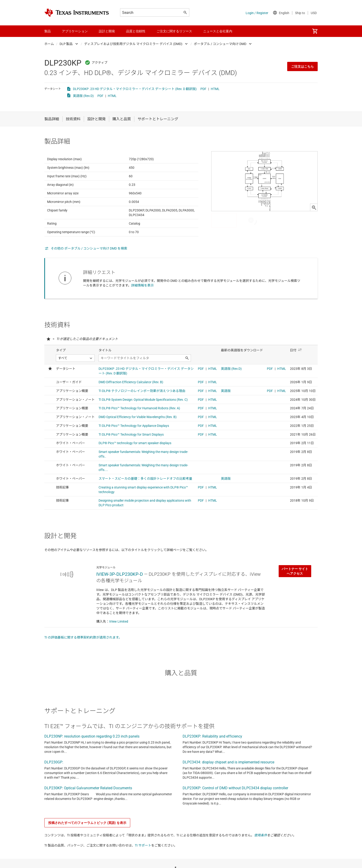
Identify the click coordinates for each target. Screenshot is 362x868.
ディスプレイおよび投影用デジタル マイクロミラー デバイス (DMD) (133, 44)
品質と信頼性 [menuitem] (136, 31)
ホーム (49, 44)
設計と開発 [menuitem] (107, 31)
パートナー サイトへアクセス (295, 594)
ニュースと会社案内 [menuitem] (218, 31)
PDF (203, 89)
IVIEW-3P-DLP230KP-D (120, 597)
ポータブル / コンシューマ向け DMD (220, 44)
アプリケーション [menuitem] (75, 31)
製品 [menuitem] (48, 31)
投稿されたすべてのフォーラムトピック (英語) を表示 (87, 845)
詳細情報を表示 (142, 297)
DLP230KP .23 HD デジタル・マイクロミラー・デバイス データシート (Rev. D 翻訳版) (135, 89)
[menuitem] (315, 31)
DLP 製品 (66, 44)
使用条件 (261, 858)
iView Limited (119, 644)
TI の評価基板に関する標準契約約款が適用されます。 (83, 660)
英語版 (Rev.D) (83, 96)
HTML (215, 89)
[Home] (77, 13)
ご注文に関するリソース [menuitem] (174, 31)
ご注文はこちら (302, 66)
